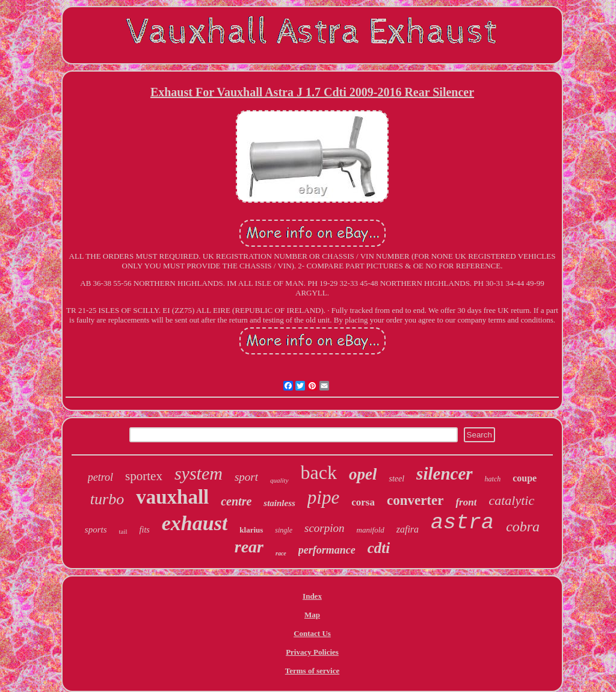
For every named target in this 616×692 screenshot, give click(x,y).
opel (363, 474)
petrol (100, 477)
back (319, 472)
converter (415, 500)
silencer (444, 474)
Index (312, 596)
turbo (107, 499)
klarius (251, 530)
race (281, 553)
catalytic (511, 500)
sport (246, 477)
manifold (371, 530)
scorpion (325, 528)
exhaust (195, 523)
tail (123, 531)
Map (312, 615)
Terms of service (313, 671)
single (284, 530)
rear (249, 547)
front (466, 502)
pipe (323, 497)
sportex (144, 476)
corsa (363, 502)
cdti (379, 548)
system (199, 473)
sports (96, 530)
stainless (279, 503)
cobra (523, 527)
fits (145, 530)
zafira (408, 529)
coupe (525, 478)
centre (236, 501)
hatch (493, 479)
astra (462, 523)
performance (327, 550)
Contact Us (312, 633)
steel (396, 479)
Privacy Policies (312, 652)
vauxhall (172, 497)
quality (279, 480)
